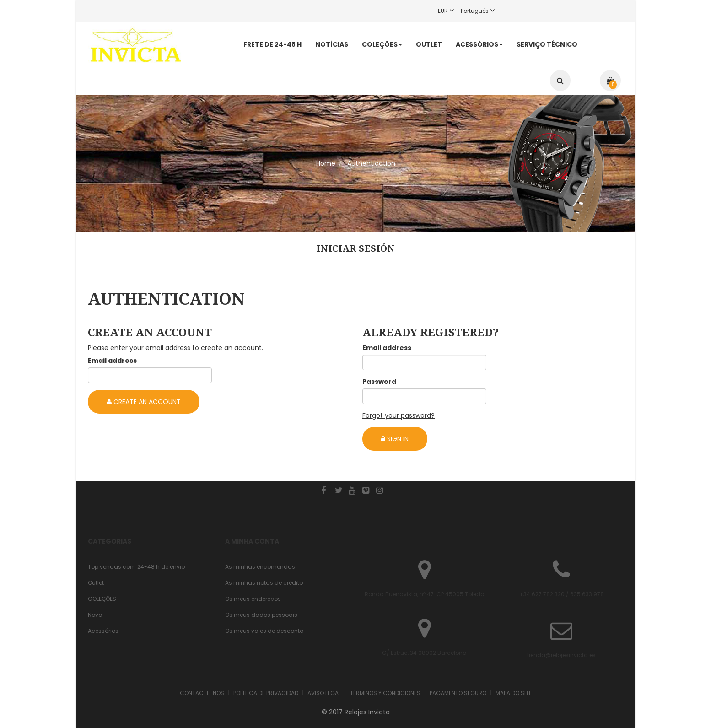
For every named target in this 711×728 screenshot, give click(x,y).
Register (536, 11)
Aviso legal (324, 693)
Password (379, 382)
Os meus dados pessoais (261, 615)
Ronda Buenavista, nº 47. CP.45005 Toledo (424, 594)
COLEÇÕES (102, 599)
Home (326, 163)
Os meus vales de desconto (264, 631)
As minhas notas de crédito (264, 583)
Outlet (96, 583)
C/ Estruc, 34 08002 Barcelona (424, 653)
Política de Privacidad (266, 693)
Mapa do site (514, 693)
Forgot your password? (399, 415)
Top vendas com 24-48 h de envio (136, 567)
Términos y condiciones (385, 693)
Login (512, 11)
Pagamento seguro (458, 693)
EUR (449, 11)
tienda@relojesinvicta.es (561, 655)
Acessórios (103, 631)
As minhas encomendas (260, 567)
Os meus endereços (253, 599)
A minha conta (252, 541)
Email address (112, 361)
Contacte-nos (202, 693)
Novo (95, 615)
